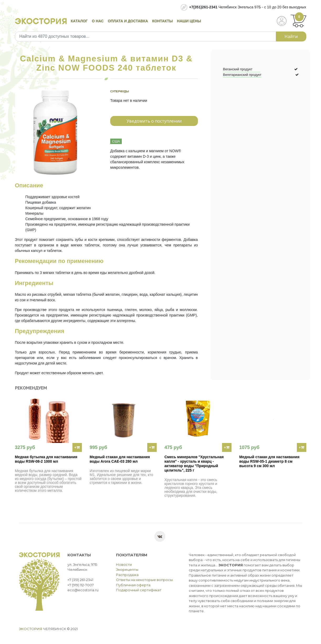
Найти (291, 36)
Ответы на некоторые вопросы (144, 580)
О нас (98, 21)
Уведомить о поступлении (154, 121)
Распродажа (127, 575)
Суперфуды (120, 91)
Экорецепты (127, 569)
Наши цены (189, 21)
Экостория (31, 629)
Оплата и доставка (128, 21)
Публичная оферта (133, 585)
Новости (124, 564)
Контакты (162, 21)
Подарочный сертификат (139, 590)
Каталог (79, 21)
